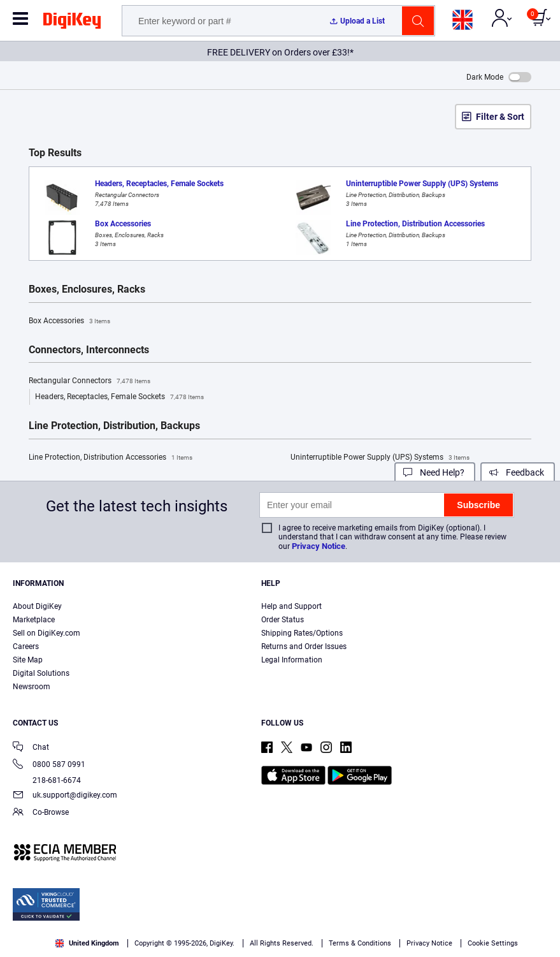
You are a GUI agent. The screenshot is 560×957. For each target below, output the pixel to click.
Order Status (283, 620)
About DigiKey (37, 606)
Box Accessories (69, 321)
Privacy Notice (319, 546)
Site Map (28, 660)
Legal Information (292, 660)
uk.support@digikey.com (65, 796)
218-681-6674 (47, 780)
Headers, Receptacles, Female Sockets (119, 397)
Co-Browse (41, 813)
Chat (31, 748)
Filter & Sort (500, 117)
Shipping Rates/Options (302, 633)
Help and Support (291, 606)
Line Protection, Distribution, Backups (114, 426)
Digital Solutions (41, 673)
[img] (72, 23)
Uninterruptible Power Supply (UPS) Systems (380, 458)
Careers (26, 647)
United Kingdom (87, 943)
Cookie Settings (493, 943)
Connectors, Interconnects (89, 350)
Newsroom (32, 687)
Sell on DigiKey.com (47, 633)
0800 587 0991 (49, 765)
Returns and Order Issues (304, 647)
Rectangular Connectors (90, 381)
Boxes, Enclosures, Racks (87, 289)
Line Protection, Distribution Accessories (111, 458)
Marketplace (34, 620)
